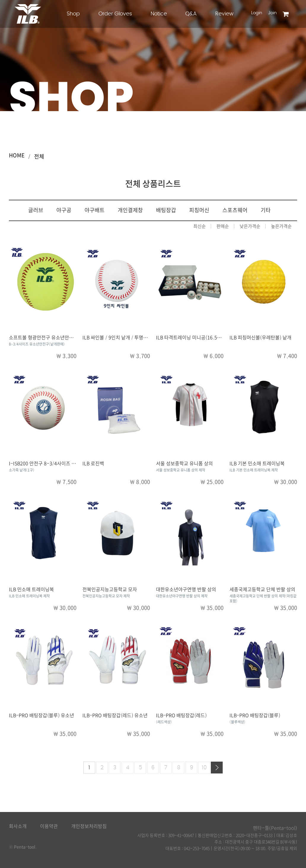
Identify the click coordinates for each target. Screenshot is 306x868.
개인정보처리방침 (89, 826)
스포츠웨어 (235, 210)
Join (272, 13)
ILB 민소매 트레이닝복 (31, 589)
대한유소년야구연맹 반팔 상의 (186, 589)
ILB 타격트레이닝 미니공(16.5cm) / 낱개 (197, 338)
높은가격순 (281, 226)
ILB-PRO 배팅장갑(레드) (181, 715)
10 (204, 768)
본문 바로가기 (0, 0)
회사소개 (18, 826)
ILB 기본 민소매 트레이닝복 (257, 463)
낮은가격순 (250, 226)
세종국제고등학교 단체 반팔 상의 (262, 589)
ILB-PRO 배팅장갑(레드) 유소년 (115, 715)
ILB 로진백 (93, 463)
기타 (266, 210)
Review (224, 14)
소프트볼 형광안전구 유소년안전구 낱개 (48, 338)
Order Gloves (115, 14)
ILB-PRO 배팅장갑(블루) (255, 715)
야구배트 (95, 210)
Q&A (191, 14)
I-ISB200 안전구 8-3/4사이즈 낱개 (45, 463)
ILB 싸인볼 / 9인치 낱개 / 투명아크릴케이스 (126, 338)
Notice (159, 14)
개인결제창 (130, 210)
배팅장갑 (166, 210)
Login (257, 13)
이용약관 (49, 826)
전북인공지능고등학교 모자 (110, 589)
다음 (217, 768)
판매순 (223, 226)
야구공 (64, 210)
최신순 (200, 226)
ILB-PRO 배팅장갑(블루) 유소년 (42, 715)
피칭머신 (199, 210)
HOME (17, 155)
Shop (73, 14)
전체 (39, 156)
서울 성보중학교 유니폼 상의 (184, 463)
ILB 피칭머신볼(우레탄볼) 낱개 (260, 338)
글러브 (36, 210)
